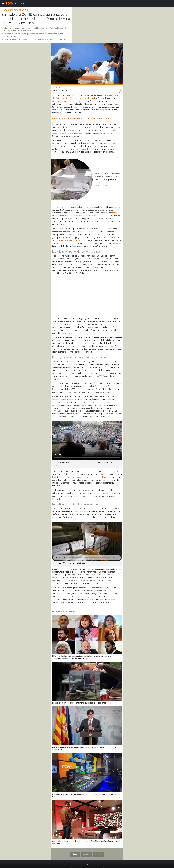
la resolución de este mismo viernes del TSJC (87, 477)
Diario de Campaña (46, 39)
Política (98, 854)
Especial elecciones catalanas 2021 (20, 39)
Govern (14, 34)
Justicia (86, 854)
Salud (75, 854)
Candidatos (61, 39)
